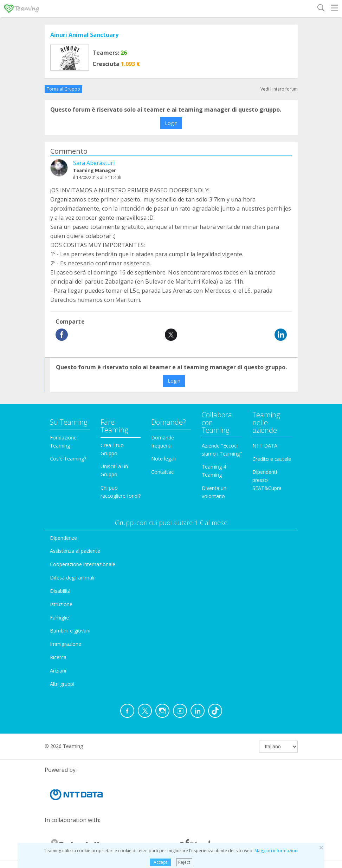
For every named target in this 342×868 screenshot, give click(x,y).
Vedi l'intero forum (279, 89)
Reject (184, 862)
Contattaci (163, 472)
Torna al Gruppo (63, 89)
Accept (160, 862)
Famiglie (59, 618)
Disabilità (60, 591)
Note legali (163, 459)
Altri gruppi (62, 684)
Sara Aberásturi (94, 163)
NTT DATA (265, 446)
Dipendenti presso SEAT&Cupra (267, 480)
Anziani (58, 671)
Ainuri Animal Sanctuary (84, 35)
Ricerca (58, 657)
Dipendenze (63, 538)
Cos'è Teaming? (68, 459)
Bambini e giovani (70, 631)
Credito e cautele (272, 459)
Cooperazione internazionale (83, 564)
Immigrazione (66, 644)
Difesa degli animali (72, 578)
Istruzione (61, 604)
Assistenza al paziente (75, 551)
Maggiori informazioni (276, 851)
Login (171, 123)
